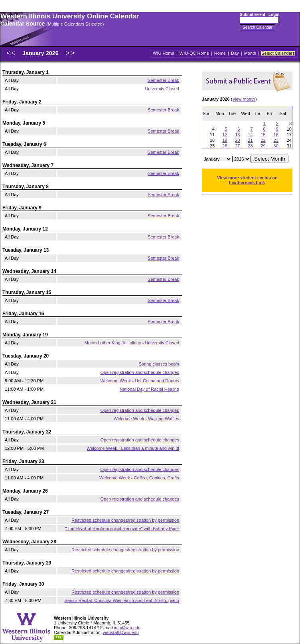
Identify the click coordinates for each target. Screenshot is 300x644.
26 (225, 146)
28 (250, 146)
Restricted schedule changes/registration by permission (125, 520)
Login (274, 15)
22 (263, 140)
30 (276, 146)
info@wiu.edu (127, 628)
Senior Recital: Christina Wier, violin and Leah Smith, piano (122, 600)
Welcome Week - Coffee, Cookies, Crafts (139, 478)
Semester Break (163, 80)
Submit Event (253, 15)
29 (263, 146)
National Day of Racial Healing (149, 389)
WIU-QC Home (194, 53)
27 (237, 146)
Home (220, 53)
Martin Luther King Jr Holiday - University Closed (132, 343)
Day (235, 53)
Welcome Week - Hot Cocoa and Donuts (140, 381)
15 (263, 135)
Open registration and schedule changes (140, 372)
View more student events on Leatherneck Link (247, 180)
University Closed (162, 89)
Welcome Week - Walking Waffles (146, 419)
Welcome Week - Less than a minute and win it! (133, 448)
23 (276, 140)
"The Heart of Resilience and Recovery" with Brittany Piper (122, 529)
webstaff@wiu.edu (121, 632)
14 (250, 135)
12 (225, 135)
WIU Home (164, 53)
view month (244, 99)
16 (276, 135)
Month (250, 53)
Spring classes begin (159, 364)
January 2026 (41, 53)
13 (237, 135)
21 (250, 140)
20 (237, 140)
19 (225, 140)
